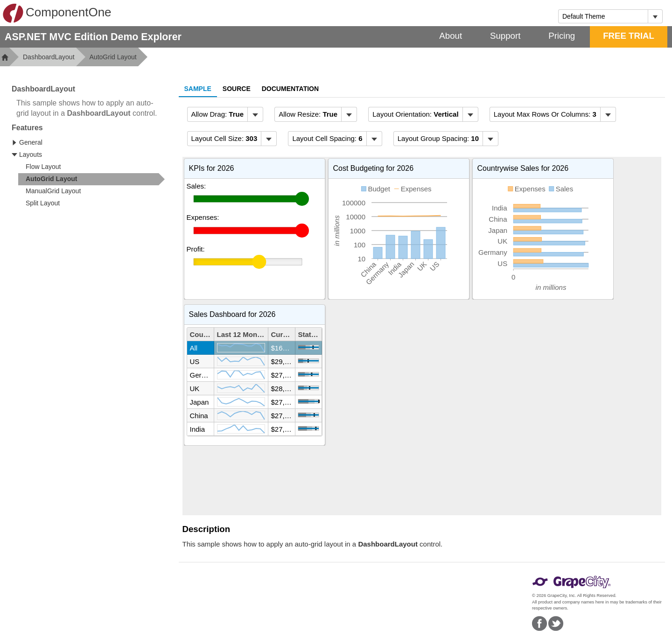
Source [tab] (237, 89)
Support (505, 36)
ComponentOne (57, 13)
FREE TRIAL (629, 36)
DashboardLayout (49, 57)
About (451, 36)
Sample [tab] (198, 89)
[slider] (248, 199)
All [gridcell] (194, 348)
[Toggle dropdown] (655, 16)
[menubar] (225, 114)
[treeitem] (91, 179)
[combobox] (603, 16)
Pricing (562, 36)
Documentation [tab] (290, 89)
